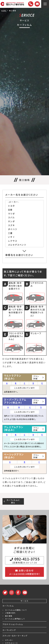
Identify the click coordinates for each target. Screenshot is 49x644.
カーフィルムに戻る (12, 501)
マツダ (25, 214)
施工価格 (9, 616)
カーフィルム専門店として (15, 619)
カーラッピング (9, 630)
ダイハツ (25, 230)
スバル (25, 218)
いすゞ (25, 237)
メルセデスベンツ (25, 245)
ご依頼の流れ (10, 613)
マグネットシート (11, 643)
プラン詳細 (39, 377)
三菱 (25, 233)
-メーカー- (25, 202)
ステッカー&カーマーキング (15, 636)
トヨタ (25, 206)
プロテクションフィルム (13, 624)
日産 (25, 210)
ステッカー (9, 640)
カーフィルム (8, 606)
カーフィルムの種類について (16, 610)
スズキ (25, 226)
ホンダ (25, 222)
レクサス (25, 241)
